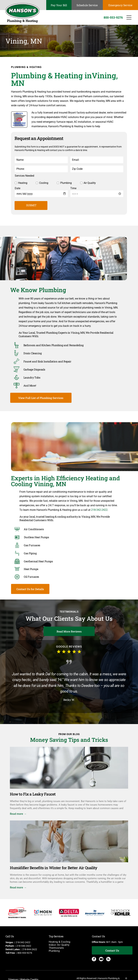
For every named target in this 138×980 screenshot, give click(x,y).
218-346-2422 (24, 946)
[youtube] (101, 959)
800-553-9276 (25, 953)
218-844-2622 (30, 949)
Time (73, 188)
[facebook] (94, 959)
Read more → (18, 814)
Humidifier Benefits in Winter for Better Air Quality (54, 868)
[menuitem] (69, 942)
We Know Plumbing (38, 290)
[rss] (108, 959)
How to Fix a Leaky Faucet (33, 794)
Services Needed (24, 176)
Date (18, 188)
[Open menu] (129, 17)
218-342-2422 (99, 510)
